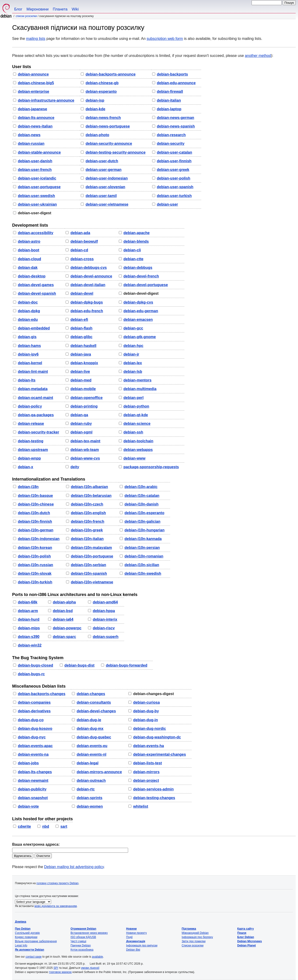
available (97, 957)
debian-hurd (28, 619)
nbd (46, 826)
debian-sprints (90, 798)
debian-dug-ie (89, 720)
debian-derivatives (34, 711)
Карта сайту (246, 929)
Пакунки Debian (81, 945)
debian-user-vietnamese (107, 204)
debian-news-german (175, 118)
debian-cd (79, 250)
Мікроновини (38, 9)
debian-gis (27, 337)
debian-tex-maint (85, 441)
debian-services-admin (153, 789)
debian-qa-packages (36, 415)
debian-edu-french (87, 311)
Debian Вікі (133, 950)
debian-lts (27, 380)
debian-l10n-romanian (144, 556)
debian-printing (84, 406)
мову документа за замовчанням (56, 906)
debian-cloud (29, 259)
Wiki (75, 9)
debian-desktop (32, 276)
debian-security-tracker (38, 432)
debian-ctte (133, 259)
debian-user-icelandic (37, 178)
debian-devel (82, 293)
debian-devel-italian (88, 285)
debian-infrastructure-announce (46, 100)
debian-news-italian (35, 126)
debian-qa (79, 415)
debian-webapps (138, 450)
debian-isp (95, 100)
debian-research (171, 135)
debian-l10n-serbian (89, 565)
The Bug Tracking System (38, 658)
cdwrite (24, 826)
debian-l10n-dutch (34, 513)
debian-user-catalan (174, 152)
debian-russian (31, 144)
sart (64, 826)
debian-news (29, 135)
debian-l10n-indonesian (39, 539)
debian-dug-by (146, 711)
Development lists (30, 225)
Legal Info (21, 945)
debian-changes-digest (154, 694)
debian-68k (28, 602)
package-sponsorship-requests (151, 467)
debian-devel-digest (141, 293)
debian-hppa (104, 611)
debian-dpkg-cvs (138, 302)
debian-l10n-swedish (143, 573)
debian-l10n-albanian (89, 487)
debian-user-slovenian (105, 187)
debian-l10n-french (88, 521)
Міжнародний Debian (195, 933)
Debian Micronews (250, 941)
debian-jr (131, 354)
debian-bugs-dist (79, 665)
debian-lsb (133, 372)
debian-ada (80, 233)
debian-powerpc (67, 628)
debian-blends (136, 241)
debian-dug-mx (90, 729)
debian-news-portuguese (108, 126)
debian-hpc (133, 346)
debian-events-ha (149, 746)
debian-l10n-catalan (142, 496)
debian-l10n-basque (35, 496)
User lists (22, 67)
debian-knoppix (84, 363)
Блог (18, 9)
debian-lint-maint (33, 372)
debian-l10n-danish (141, 504)
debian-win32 (30, 645)
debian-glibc (81, 337)
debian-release (31, 424)
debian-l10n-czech (87, 504)
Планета (60, 9)
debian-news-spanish (176, 126)
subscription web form (165, 39)
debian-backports (172, 74)
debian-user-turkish (174, 196)
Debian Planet (247, 945)
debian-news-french (103, 118)
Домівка (21, 922)
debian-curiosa (147, 702)
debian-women (90, 806)
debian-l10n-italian (87, 539)
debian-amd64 (105, 602)
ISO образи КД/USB (83, 937)
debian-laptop (169, 109)
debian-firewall (170, 92)
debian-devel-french (141, 276)
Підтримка (189, 929)
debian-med (81, 380)
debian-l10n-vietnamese (92, 582)
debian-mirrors (146, 772)
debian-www (134, 458)
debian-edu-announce (176, 83)
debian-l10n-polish (34, 556)
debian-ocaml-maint (35, 398)
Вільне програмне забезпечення (36, 941)
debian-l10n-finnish (35, 521)
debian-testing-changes (154, 798)
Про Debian (23, 929)
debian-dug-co (31, 720)
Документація (136, 941)
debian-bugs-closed (35, 665)
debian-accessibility (35, 233)
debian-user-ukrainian (37, 204)
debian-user (167, 204)
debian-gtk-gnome (140, 337)
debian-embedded (34, 328)
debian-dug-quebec (94, 737)
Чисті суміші (78, 941)
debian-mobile (83, 389)
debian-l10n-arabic (141, 487)
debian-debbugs (138, 268)
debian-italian (169, 100)
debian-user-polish (174, 178)
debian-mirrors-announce (99, 772)
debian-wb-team (85, 450)
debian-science (137, 424)
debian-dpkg (29, 311)
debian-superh (105, 637)
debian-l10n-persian (142, 548)
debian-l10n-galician (142, 521)
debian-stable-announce (39, 152)
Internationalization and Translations (49, 479)
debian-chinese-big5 (36, 83)
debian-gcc (133, 328)
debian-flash (81, 328)
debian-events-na (33, 754)
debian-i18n (28, 487)
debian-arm (28, 611)
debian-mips (29, 628)
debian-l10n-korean (35, 548)
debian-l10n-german (35, 530)
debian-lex (133, 363)
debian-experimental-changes (160, 754)
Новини (131, 929)
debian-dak (28, 268)
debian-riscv (104, 628)
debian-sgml (81, 432)
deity (75, 467)
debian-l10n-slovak (35, 573)
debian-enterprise (33, 92)
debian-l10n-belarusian (91, 496)
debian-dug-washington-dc (157, 737)
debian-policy (30, 406)
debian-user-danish (35, 161)
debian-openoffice (87, 398)
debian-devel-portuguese (146, 285)
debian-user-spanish (175, 187)
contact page (33, 957)
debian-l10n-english (88, 513)
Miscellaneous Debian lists (39, 686)
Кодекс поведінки (26, 937)
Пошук (242, 933)
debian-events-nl (92, 754)
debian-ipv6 (28, 354)
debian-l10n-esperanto (144, 513)
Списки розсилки (26, 16)
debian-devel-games (36, 285)
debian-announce (33, 74)
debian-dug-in (146, 720)
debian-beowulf (84, 241)
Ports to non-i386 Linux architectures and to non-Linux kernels (75, 595)
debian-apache (137, 233)
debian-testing (30, 441)
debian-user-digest (34, 213)
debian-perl (133, 398)
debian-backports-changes (42, 694)
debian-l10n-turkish (35, 582)
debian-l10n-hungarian (144, 530)
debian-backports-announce (111, 74)
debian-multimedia (140, 389)
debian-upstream (33, 450)
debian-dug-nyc (32, 737)
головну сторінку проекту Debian (57, 883)
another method (258, 56)
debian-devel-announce (91, 276)
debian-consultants (94, 702)
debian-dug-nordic (150, 729)
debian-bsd (63, 611)
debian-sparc (64, 637)
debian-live (80, 372)
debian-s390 (28, 637)
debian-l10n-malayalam (91, 548)
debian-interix (105, 619)
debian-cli (132, 250)
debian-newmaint (33, 781)
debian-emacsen (138, 320)
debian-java (81, 354)
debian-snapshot (33, 798)
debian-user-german (104, 170)
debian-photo (97, 135)
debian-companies (34, 702)
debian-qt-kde (136, 415)
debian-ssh (133, 432)
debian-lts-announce (36, 118)
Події (129, 937)
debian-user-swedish (36, 196)
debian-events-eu (92, 746)
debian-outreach (91, 781)
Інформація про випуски (142, 945)
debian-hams (29, 346)
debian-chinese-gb (102, 83)
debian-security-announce (109, 144)
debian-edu (28, 320)
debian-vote (28, 806)
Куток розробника (82, 950)
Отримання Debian (83, 929)
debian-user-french (35, 170)
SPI (56, 968)
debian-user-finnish (174, 161)
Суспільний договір (27, 933)
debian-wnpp (29, 458)
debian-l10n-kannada (143, 539)
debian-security (171, 144)
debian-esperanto (101, 92)
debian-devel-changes (96, 711)
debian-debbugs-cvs (89, 268)
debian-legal (88, 763)
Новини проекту (136, 933)
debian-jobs (28, 763)
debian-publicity (32, 789)
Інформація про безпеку (197, 937)
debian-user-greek (173, 170)
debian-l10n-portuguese (92, 556)
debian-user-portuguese (39, 187)
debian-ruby (81, 424)
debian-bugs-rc (31, 674)
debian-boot (28, 250)
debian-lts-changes (35, 772)
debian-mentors (137, 380)
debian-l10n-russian (35, 565)
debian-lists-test (148, 763)
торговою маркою (60, 972)
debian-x (25, 467)
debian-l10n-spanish (89, 573)
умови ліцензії (90, 968)
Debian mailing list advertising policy (74, 867)
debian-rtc (86, 789)
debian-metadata (33, 389)
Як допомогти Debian (30, 950)
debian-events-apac (35, 746)
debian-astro (29, 241)
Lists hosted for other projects (42, 819)
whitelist (141, 806)
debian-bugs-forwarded (126, 665)
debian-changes (91, 694)
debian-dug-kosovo (35, 729)
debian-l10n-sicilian (142, 565)
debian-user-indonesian (107, 178)
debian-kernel (30, 363)
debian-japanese (32, 109)
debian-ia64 (63, 619)
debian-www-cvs (85, 458)
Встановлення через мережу (89, 933)
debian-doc (28, 302)
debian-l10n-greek (87, 530)
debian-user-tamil (101, 196)
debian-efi (79, 320)
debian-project (146, 781)
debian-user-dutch (102, 161)
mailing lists (36, 39)
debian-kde (95, 109)
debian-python (136, 406)
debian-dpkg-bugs (87, 302)
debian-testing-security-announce (116, 152)
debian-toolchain (138, 441)
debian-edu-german (141, 311)
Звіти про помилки (194, 941)
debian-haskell (83, 346)
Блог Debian (246, 937)
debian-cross (82, 259)
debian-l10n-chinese (36, 504)
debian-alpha (64, 602)
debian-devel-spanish (37, 293)
